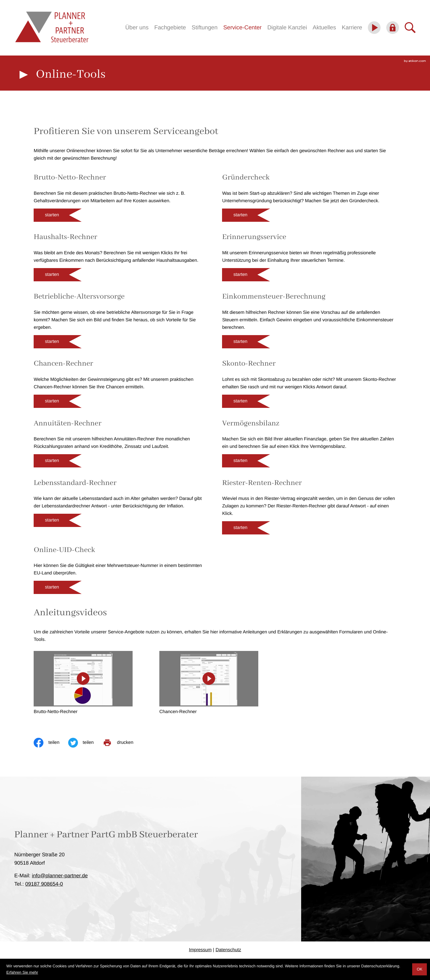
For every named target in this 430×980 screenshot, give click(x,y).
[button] (58, 215)
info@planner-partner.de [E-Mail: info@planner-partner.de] (60, 876)
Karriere (352, 28)
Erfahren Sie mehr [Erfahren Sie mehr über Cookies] (22, 972)
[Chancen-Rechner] (209, 683)
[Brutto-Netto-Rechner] (83, 683)
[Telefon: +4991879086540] (44, 884)
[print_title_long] (122, 743)
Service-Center (242, 28)
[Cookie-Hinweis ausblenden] (420, 969)
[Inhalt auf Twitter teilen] (85, 743)
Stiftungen (205, 28)
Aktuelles (324, 28)
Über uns (137, 28)
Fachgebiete (170, 28)
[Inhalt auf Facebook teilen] (51, 743)
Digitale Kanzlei (287, 28)
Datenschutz (228, 950)
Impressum (200, 950)
